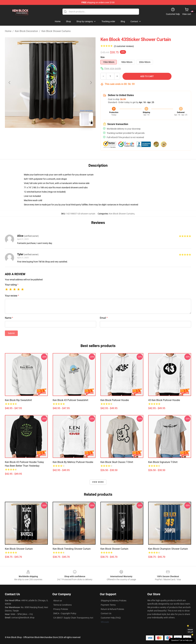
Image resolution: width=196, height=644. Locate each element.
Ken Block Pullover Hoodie (115, 400)
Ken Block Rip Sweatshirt (18, 400)
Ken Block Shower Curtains (56, 31)
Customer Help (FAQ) (111, 618)
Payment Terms (108, 605)
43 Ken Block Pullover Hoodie (164, 400)
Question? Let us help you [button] (182, 640)
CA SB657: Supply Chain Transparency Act (73, 618)
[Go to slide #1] (42, 135)
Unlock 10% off (190, 631)
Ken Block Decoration (26, 31)
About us (58, 601)
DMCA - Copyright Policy (65, 613)
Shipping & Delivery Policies (114, 601)
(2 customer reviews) (124, 46)
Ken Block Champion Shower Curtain (168, 549)
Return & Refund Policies (112, 609)
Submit (11, 333)
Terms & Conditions (62, 605)
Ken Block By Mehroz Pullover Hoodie (73, 462)
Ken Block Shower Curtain (19, 549)
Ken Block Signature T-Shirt (163, 462)
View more (98, 482)
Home (8, 31)
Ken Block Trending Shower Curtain (72, 549)
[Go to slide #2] (58, 135)
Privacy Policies (61, 609)
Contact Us (106, 613)
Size (103, 57)
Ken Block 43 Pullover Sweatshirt (70, 400)
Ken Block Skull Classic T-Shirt (117, 462)
